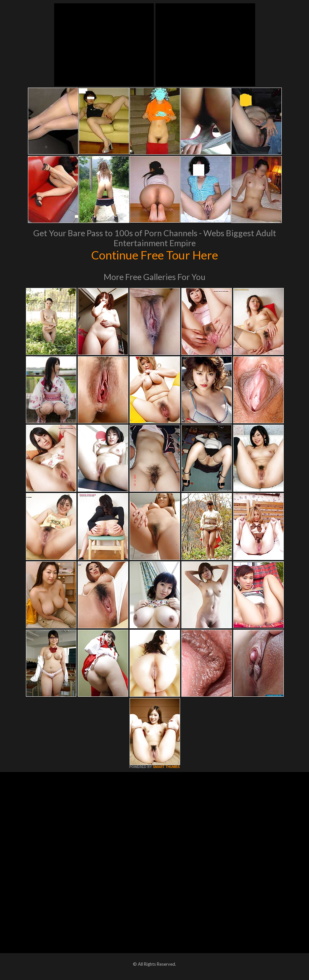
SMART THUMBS (166, 767)
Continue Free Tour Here (154, 255)
